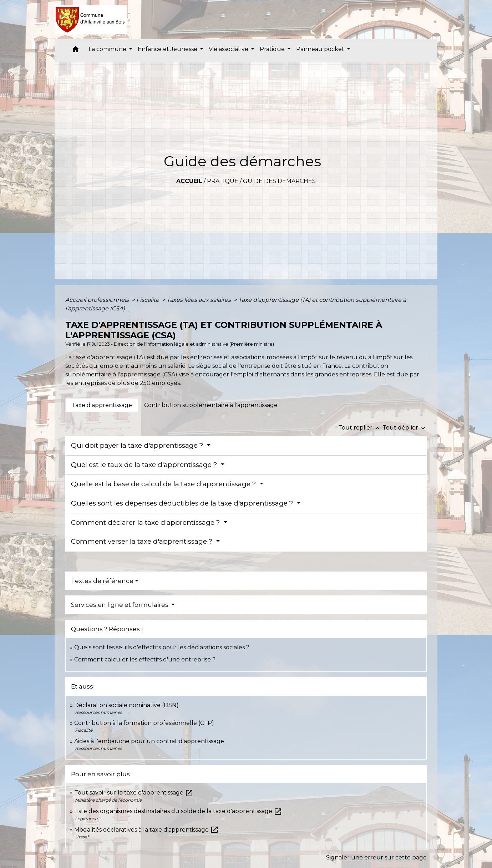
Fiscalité (148, 300)
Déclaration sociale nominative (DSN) (126, 705)
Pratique (223, 181)
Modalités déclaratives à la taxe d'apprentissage (146, 830)
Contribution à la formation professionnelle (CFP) (144, 723)
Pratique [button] (273, 49)
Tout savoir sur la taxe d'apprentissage (134, 793)
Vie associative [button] (229, 49)
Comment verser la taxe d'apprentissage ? (143, 541)
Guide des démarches (279, 181)
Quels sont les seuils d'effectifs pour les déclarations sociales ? (162, 647)
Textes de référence (102, 581)
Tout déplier (405, 428)
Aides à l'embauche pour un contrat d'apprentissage (149, 741)
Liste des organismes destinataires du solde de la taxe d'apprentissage (178, 811)
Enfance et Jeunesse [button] (168, 49)
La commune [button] (108, 49)
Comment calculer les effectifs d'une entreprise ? (145, 659)
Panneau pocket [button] (321, 49)
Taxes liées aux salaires (199, 300)
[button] (76, 51)
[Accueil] (91, 20)
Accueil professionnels (98, 300)
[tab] (102, 405)
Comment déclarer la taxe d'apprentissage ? (146, 522)
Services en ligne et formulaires (120, 605)
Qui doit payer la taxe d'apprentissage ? (138, 445)
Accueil (189, 181)
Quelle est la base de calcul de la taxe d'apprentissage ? (164, 484)
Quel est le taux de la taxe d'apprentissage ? (145, 465)
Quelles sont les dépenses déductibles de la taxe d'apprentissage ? (183, 503)
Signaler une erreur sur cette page (376, 857)
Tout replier (360, 428)
